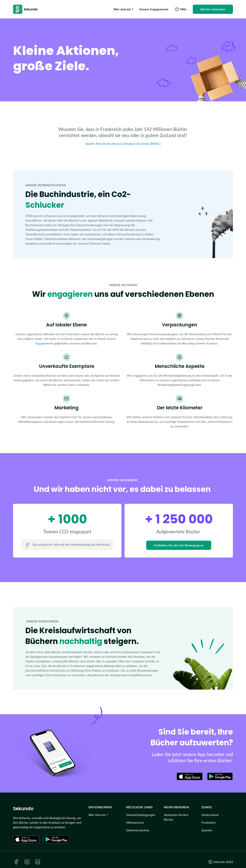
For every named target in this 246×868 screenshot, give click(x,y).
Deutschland (210, 815)
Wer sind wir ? (98, 815)
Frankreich (209, 822)
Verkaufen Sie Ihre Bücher (176, 817)
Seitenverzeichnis (138, 830)
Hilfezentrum (135, 822)
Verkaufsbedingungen (141, 815)
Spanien (207, 830)
